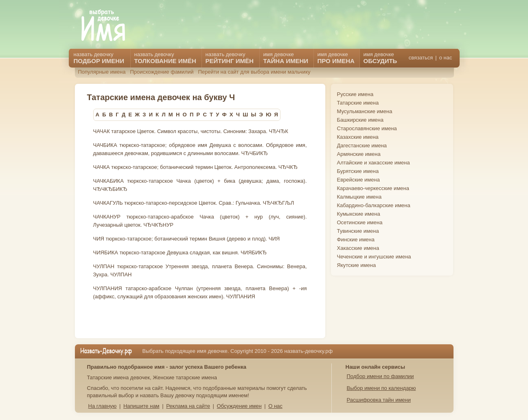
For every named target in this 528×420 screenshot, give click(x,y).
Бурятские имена (358, 171)
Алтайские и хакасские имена (374, 163)
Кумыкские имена (359, 214)
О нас (275, 406)
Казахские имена (358, 137)
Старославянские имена (367, 128)
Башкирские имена (360, 120)
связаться (421, 58)
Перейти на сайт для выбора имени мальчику (254, 72)
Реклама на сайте (188, 406)
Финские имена (356, 240)
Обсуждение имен (239, 406)
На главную (103, 406)
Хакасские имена (358, 248)
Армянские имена (359, 154)
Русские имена (355, 94)
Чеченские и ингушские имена (374, 257)
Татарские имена (358, 103)
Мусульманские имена (365, 111)
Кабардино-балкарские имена (374, 205)
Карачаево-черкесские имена (373, 188)
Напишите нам (141, 406)
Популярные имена (102, 72)
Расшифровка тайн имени (379, 400)
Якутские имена (357, 265)
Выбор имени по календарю (381, 388)
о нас (446, 58)
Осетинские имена (360, 222)
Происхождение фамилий (162, 72)
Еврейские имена (358, 180)
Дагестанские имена (362, 145)
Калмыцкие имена (359, 197)
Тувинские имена (358, 231)
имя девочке (380, 58)
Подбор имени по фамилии (380, 376)
